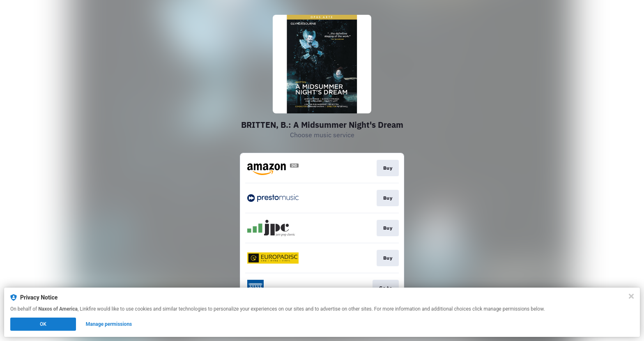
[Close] (631, 296)
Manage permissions (109, 324)
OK (43, 324)
